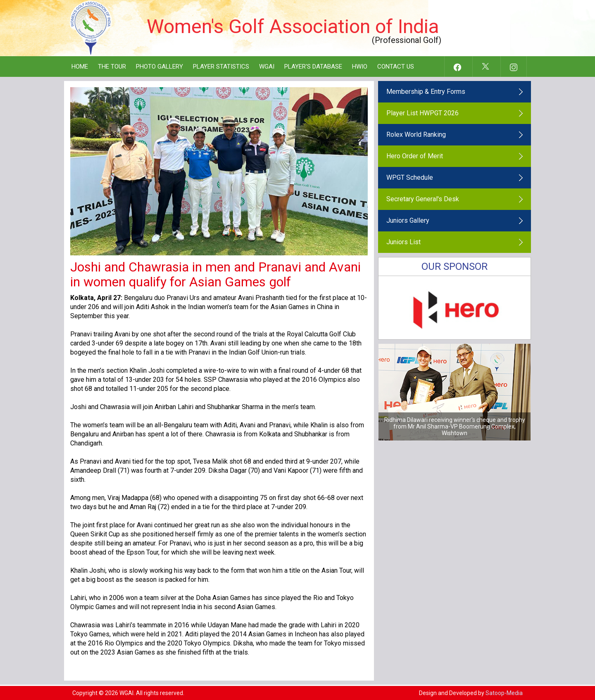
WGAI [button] (267, 67)
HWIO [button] (360, 67)
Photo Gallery (159, 67)
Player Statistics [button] (221, 67)
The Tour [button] (112, 67)
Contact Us (396, 67)
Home (80, 67)
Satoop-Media (504, 693)
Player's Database (313, 67)
